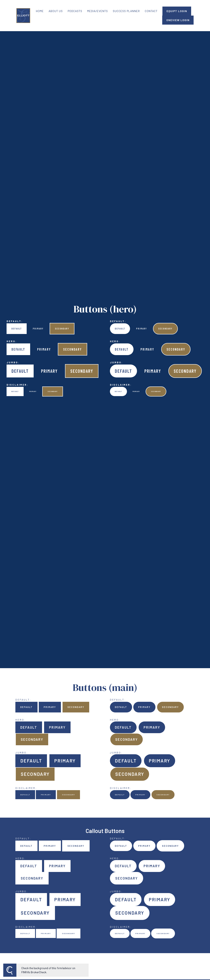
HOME (40, 11)
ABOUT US (56, 11)
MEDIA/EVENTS (98, 11)
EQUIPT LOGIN (177, 11)
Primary (38, 329)
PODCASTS (75, 11)
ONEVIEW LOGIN (178, 20)
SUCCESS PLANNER (126, 11)
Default (17, 329)
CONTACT (151, 11)
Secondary (62, 329)
